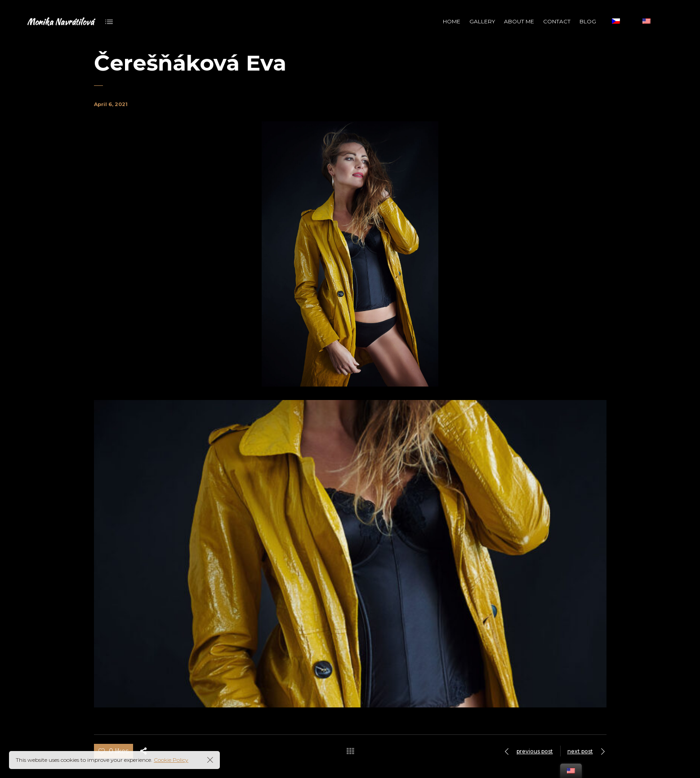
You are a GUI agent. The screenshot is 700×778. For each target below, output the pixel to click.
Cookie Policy (171, 760)
